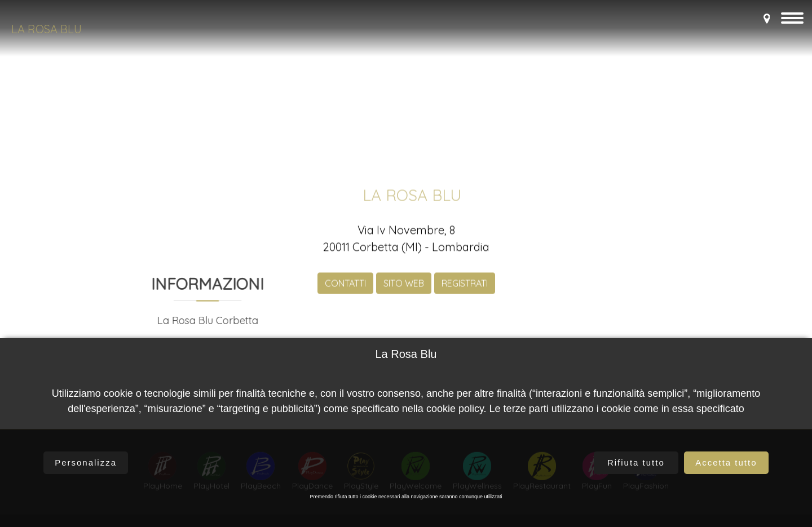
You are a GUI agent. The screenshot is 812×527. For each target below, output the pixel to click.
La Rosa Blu (47, 29)
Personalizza (86, 462)
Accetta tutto (726, 462)
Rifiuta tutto (636, 462)
